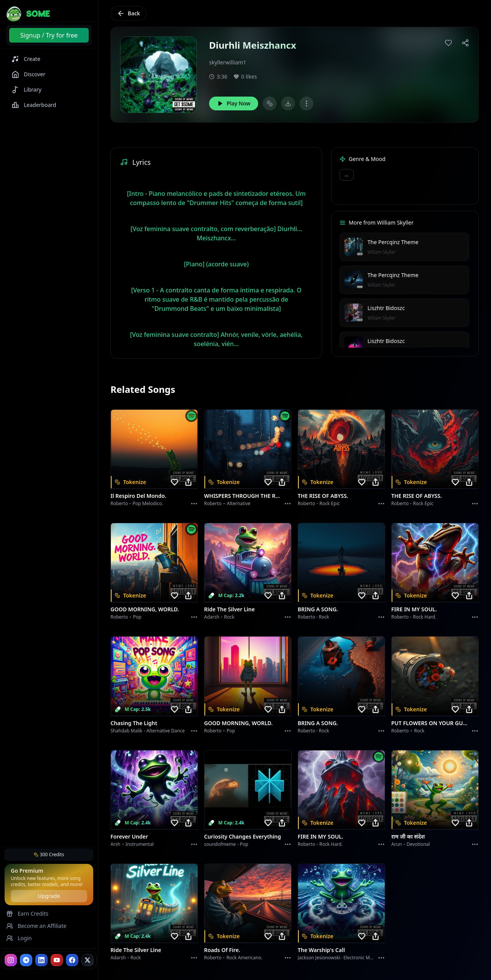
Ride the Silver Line (229, 609)
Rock (229, 617)
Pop (137, 617)
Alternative (239, 503)
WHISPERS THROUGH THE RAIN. (243, 496)
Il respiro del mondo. (138, 496)
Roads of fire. (222, 950)
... (347, 175)
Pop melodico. (148, 503)
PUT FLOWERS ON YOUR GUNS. (430, 723)
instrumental (140, 844)
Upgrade (49, 896)
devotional (418, 844)
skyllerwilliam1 (228, 62)
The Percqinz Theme (393, 242)
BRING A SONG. (318, 609)
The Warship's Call (321, 950)
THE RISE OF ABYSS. (323, 496)
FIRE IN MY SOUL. (414, 609)
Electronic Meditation (366, 958)
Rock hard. (424, 617)
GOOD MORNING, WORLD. (145, 609)
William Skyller (381, 252)
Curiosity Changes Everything (243, 836)
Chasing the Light (134, 723)
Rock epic (330, 503)
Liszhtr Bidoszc (386, 308)
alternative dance (166, 731)
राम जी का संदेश (408, 836)
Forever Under (129, 836)
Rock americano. (244, 958)
